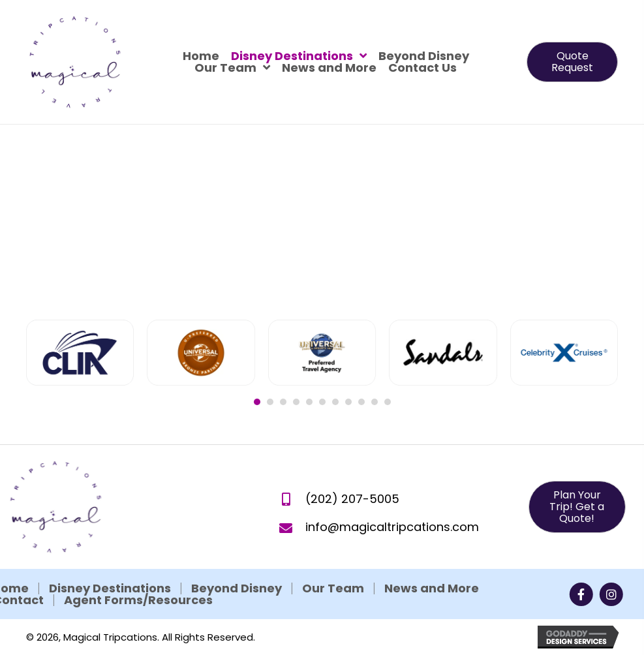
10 (375, 402)
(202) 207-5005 (352, 516)
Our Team (237, 588)
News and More (335, 588)
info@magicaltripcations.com (392, 544)
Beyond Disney (140, 588)
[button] (572, 62)
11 (388, 402)
